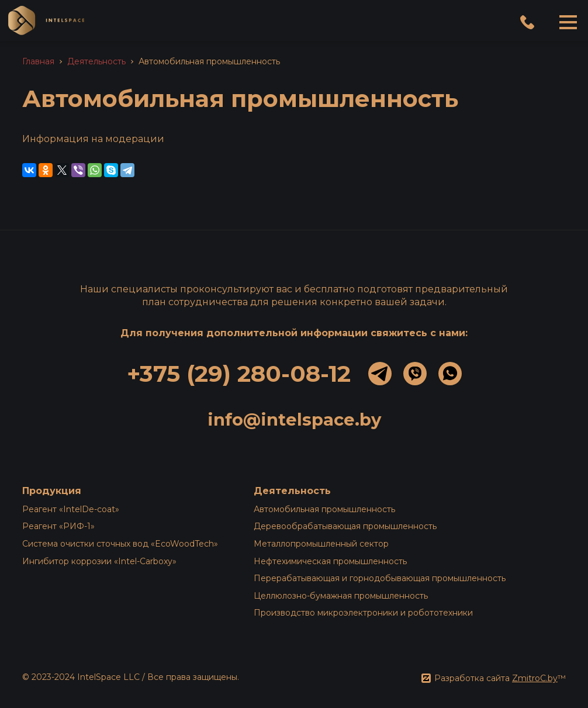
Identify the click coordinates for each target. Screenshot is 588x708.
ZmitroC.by (535, 678)
